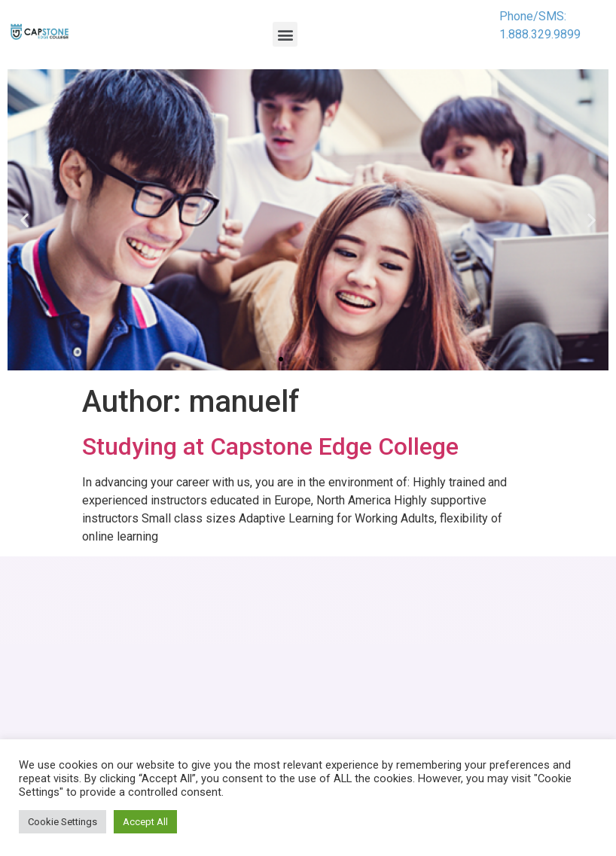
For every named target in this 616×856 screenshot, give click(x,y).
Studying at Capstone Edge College (270, 446)
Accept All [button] (145, 822)
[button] (285, 34)
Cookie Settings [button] (63, 822)
